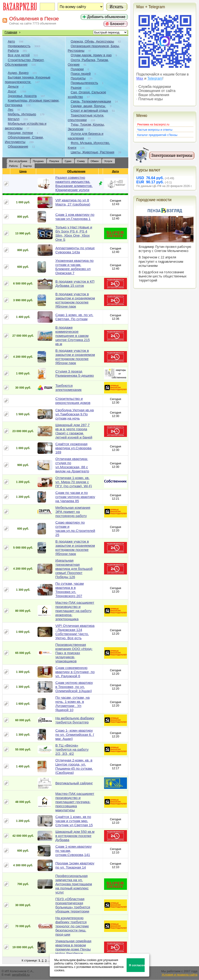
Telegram (155, 78)
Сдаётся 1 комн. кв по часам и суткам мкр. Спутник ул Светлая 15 (74, 821)
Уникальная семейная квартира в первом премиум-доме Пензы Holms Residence (73, 947)
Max (140, 78)
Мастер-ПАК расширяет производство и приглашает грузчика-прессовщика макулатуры (75, 802)
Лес (11, 110)
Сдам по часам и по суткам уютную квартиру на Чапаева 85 (75, 497)
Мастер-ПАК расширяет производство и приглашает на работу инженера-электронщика (75, 611)
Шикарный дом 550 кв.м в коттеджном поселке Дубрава (75, 836)
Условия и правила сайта (179, 975)
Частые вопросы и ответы (155, 130)
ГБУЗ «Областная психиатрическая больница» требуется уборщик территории (73, 905)
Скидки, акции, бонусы (88, 106)
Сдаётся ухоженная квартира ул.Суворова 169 (73, 448)
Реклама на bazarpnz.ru (153, 124)
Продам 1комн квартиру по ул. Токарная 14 (75, 865)
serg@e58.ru (21, 975)
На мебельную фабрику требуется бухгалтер (75, 720)
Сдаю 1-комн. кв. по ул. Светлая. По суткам (74, 317)
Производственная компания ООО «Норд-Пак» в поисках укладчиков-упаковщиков (74, 653)
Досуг (12, 91)
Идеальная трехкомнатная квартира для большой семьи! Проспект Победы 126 (74, 569)
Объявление (76, 171)
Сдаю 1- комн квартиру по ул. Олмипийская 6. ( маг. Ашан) (75, 735)
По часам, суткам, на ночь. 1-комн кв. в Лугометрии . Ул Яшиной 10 (73, 704)
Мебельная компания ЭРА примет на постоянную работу (73, 512)
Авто (11, 41)
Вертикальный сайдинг (74, 783)
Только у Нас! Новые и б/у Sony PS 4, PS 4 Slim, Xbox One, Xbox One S (74, 233)
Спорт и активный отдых (89, 111)
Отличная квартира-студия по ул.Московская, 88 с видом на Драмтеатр (72, 465)
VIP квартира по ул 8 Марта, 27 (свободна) (73, 202)
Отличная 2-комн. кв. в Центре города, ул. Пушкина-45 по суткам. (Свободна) (74, 766)
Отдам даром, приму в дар (91, 55)
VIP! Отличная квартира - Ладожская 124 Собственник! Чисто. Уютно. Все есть (75, 632)
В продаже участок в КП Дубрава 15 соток (75, 283)
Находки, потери (20, 133)
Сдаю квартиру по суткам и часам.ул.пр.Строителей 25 (75, 529)
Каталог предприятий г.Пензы (157, 135)
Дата (116, 171)
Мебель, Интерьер (22, 114)
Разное (76, 88)
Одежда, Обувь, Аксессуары (92, 41)
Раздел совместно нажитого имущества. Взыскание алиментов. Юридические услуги (74, 184)
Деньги (13, 87)
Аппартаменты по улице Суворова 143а (75, 250)
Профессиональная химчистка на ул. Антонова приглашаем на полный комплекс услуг (74, 884)
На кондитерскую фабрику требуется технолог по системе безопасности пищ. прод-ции (72, 926)
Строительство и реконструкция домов (73, 401)
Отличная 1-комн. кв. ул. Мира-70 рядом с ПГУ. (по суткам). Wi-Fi (74, 482)
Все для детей (19, 55)
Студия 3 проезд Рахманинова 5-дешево (75, 373)
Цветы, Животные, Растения (93, 152)
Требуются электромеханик (69, 388)
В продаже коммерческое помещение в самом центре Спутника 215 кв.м (73, 336)
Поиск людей (81, 74)
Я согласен (137, 965)
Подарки (77, 69)
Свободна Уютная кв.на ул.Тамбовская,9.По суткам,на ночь (75, 414)
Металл (14, 119)
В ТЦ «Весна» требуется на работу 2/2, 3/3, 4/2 (72, 749)
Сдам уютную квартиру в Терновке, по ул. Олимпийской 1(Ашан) (74, 687)
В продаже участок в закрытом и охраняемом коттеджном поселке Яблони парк (75, 300)
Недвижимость (19, 46)
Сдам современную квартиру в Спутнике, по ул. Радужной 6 (75, 672)
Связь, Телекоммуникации (91, 101)
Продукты (78, 78)
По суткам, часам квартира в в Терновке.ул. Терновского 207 (70, 590)
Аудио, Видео (18, 73)
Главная (11, 32)
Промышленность (84, 83)
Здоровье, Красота (22, 96)
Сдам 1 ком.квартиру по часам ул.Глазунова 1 (75, 217)
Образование (18, 146)
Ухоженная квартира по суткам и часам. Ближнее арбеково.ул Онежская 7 (74, 267)
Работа (13, 51)
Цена (23, 171)
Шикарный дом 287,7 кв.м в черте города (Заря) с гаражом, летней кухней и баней (74, 431)
